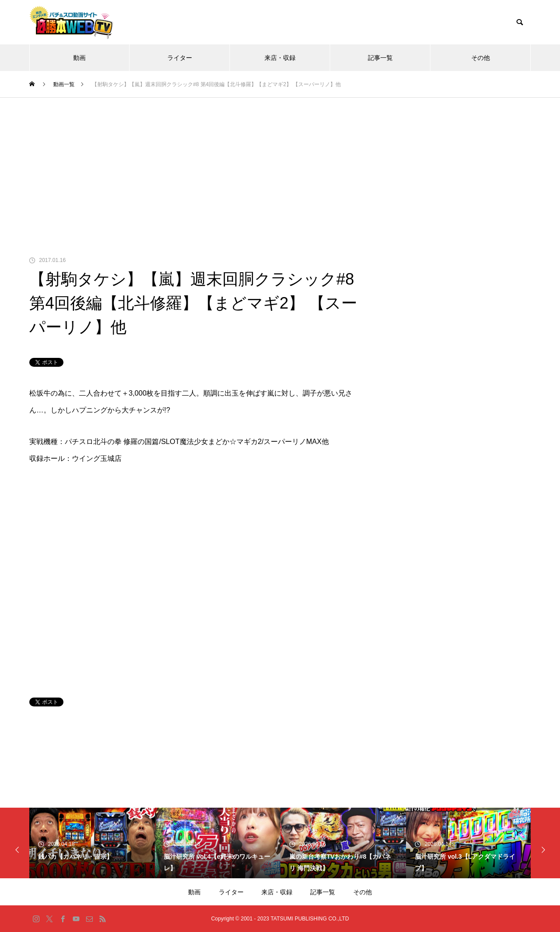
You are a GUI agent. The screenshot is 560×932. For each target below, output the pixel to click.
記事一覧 (380, 58)
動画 (79, 58)
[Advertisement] (280, 164)
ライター (180, 58)
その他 (481, 58)
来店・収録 (280, 58)
